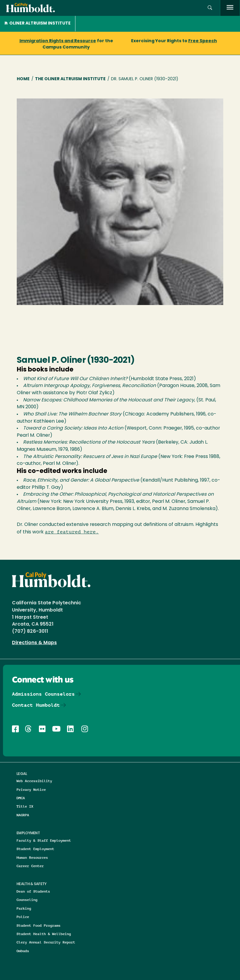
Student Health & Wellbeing (44, 934)
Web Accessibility (34, 781)
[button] (210, 8)
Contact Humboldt (36, 705)
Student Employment (35, 849)
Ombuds (23, 951)
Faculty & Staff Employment (44, 840)
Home (23, 79)
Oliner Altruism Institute (38, 23)
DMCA (21, 798)
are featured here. (72, 532)
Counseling (27, 900)
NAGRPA (23, 815)
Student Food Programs (38, 925)
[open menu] (230, 8)
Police (23, 917)
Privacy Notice (31, 789)
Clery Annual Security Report (46, 942)
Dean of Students (33, 891)
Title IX (25, 806)
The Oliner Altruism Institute (70, 79)
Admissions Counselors (43, 694)
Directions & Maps (34, 643)
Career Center (30, 866)
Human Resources (32, 857)
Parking (24, 908)
